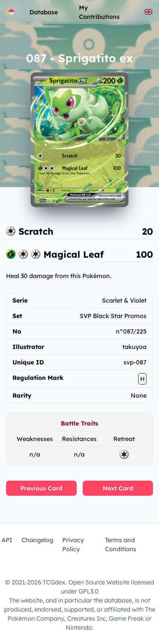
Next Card (118, 488)
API (7, 540)
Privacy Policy (73, 544)
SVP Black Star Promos (113, 316)
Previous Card (41, 488)
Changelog (37, 540)
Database (44, 12)
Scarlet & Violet (124, 300)
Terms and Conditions (121, 544)
